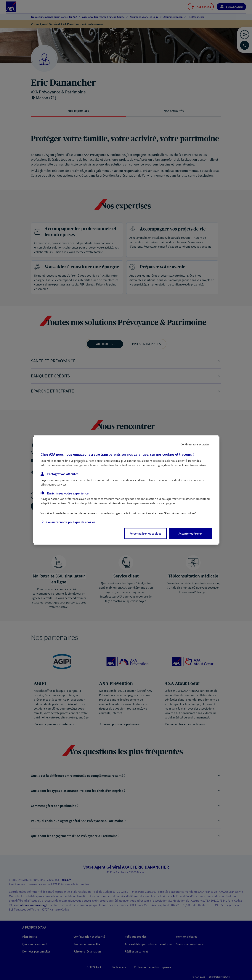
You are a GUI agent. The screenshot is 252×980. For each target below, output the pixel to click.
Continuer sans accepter (195, 444)
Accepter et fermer (190, 533)
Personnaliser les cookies (145, 533)
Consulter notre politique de (71, 522)
